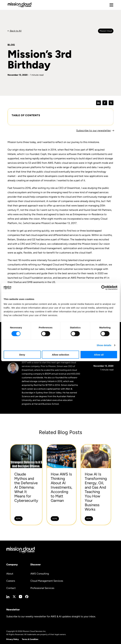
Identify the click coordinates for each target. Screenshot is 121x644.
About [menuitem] (10, 574)
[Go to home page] (20, 5)
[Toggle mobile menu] (111, 5)
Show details (104, 345)
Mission (86, 244)
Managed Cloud (50, 265)
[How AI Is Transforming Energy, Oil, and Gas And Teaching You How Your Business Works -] (96, 485)
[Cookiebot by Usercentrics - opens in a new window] (104, 288)
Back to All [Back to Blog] (15, 31)
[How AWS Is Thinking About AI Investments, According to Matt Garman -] (61, 485)
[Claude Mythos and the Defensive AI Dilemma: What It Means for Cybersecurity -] (26, 485)
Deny (22, 355)
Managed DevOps (75, 265)
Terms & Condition (30, 639)
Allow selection (60, 355)
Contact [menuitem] (11, 588)
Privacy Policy (13, 639)
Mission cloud (106, 31)
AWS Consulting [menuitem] (40, 574)
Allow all (99, 355)
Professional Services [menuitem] (42, 588)
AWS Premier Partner (82, 278)
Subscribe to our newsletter (94, 131)
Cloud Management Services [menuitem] (47, 581)
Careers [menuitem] (11, 581)
